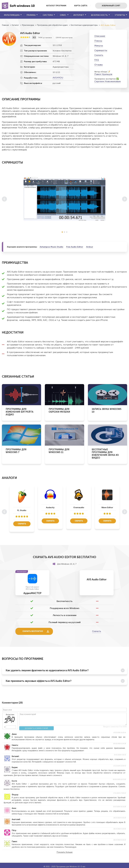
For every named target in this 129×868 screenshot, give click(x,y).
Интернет (79, 15)
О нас (83, 867)
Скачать (99, 55)
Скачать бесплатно (33, 631)
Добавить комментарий (35, 729)
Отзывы (99, 65)
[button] (62, 232)
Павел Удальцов (103, 74)
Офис (63, 15)
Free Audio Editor (75, 247)
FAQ (97, 60)
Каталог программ (51, 6)
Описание (100, 36)
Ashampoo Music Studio (51, 247)
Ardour (90, 247)
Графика (31, 15)
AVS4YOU (58, 78)
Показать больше (65, 852)
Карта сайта (77, 6)
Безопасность (99, 15)
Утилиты (120, 15)
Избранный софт (110, 6)
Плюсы (98, 41)
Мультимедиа (12, 15)
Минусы (99, 46)
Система (48, 15)
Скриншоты (101, 50)
